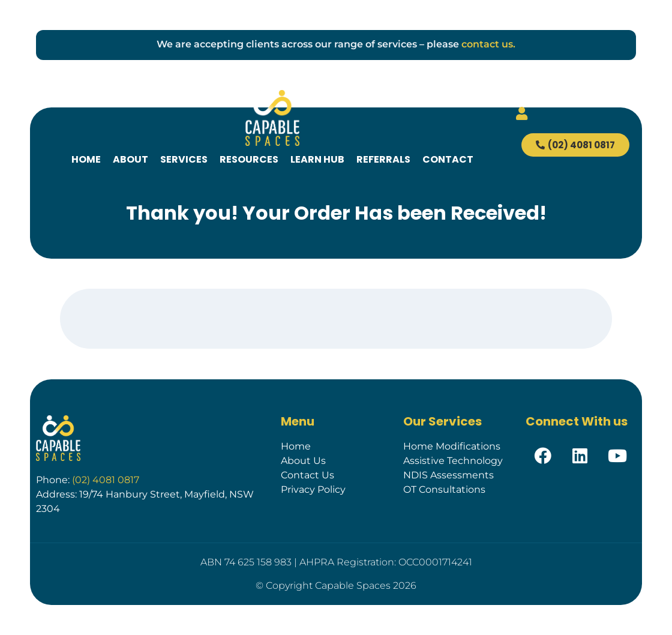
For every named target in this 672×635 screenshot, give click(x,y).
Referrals (383, 159)
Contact (448, 159)
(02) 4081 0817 (106, 480)
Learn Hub (317, 159)
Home (86, 159)
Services (184, 159)
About (130, 159)
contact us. (488, 44)
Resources (249, 159)
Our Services (442, 421)
